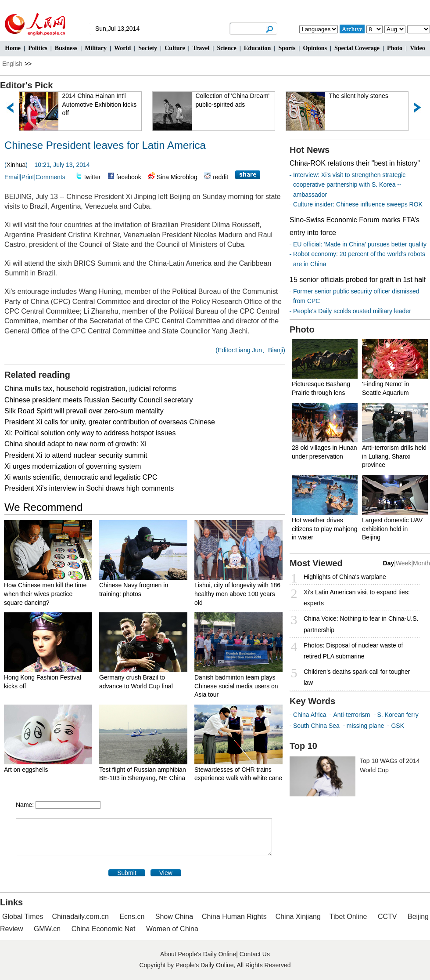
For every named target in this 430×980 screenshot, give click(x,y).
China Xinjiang (298, 917)
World (122, 48)
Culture (175, 48)
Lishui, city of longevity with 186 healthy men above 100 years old (237, 594)
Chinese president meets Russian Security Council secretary (99, 400)
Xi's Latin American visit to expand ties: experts (357, 598)
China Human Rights (234, 917)
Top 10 (303, 746)
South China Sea (316, 726)
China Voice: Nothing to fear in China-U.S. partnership (361, 624)
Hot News (310, 150)
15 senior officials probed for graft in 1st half (358, 280)
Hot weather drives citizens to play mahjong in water (324, 529)
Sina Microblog (177, 177)
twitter (92, 177)
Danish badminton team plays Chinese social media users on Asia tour (236, 686)
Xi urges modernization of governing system (73, 466)
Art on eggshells (26, 770)
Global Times (23, 917)
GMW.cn (48, 929)
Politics (38, 48)
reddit (220, 177)
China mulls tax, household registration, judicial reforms (90, 389)
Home (13, 48)
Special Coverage (357, 48)
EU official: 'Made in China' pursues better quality (360, 244)
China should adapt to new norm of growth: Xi (75, 444)
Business (66, 48)
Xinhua (16, 165)
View (166, 873)
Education (257, 48)
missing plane (365, 726)
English (12, 64)
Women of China (172, 929)
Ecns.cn (132, 917)
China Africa (310, 715)
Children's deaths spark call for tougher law (357, 677)
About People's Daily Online (198, 954)
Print (28, 177)
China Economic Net (104, 929)
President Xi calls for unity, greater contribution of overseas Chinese (110, 422)
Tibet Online (348, 917)
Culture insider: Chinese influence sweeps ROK (358, 204)
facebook (129, 177)
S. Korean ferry (398, 715)
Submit (127, 873)
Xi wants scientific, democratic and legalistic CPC (81, 477)
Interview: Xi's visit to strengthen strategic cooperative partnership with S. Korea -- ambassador (349, 185)
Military (96, 48)
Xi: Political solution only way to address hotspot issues (90, 433)
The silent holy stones (359, 96)
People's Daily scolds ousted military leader (352, 311)
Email (12, 177)
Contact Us (255, 954)
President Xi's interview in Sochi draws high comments (89, 488)
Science (226, 48)
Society (148, 48)
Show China (174, 917)
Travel (201, 48)
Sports (287, 48)
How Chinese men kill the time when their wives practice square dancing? (45, 594)
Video (417, 48)
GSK (398, 726)
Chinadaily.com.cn (80, 917)
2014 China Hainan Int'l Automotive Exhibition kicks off (100, 104)
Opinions (315, 48)
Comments (50, 177)
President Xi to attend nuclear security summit (76, 455)
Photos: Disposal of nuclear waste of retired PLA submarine (353, 651)
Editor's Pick (26, 85)
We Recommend (43, 507)
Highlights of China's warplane (345, 577)
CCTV (387, 917)
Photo (395, 48)
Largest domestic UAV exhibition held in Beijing (392, 529)
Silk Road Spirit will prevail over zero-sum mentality (84, 411)
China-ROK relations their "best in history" (355, 163)
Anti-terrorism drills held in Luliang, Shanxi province (394, 456)
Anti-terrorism (351, 715)
